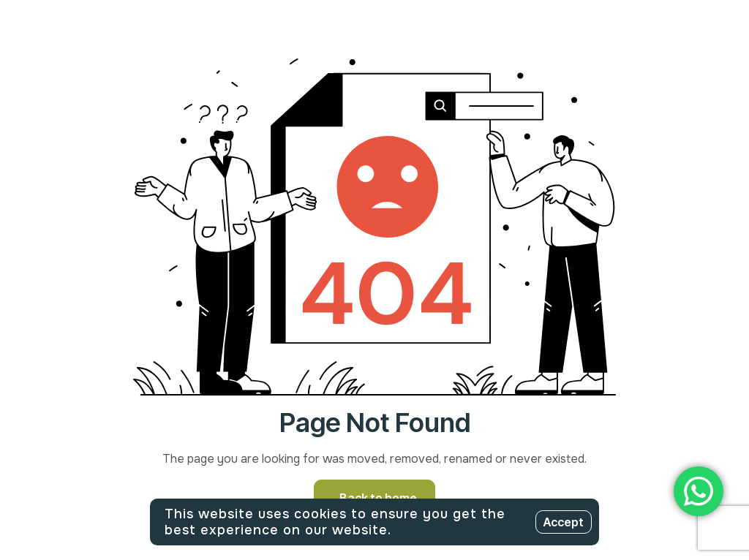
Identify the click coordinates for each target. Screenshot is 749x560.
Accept (564, 522)
